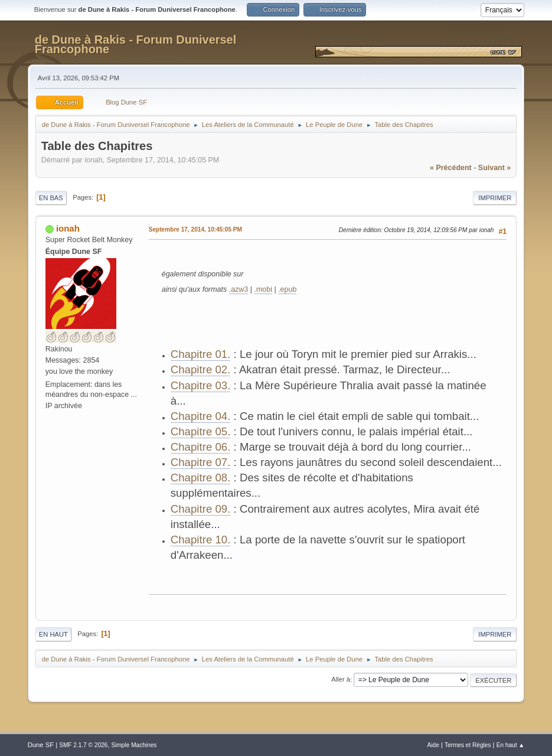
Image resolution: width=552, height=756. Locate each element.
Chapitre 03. (201, 385)
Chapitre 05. (201, 431)
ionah (68, 228)
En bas (51, 198)
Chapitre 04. (201, 416)
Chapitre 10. (201, 540)
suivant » (494, 168)
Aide (433, 745)
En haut (53, 634)
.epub (287, 289)
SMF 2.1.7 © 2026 (83, 745)
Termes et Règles (468, 745)
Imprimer (495, 198)
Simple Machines (134, 745)
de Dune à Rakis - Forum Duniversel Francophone (136, 44)
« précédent (451, 168)
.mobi (263, 289)
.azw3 (239, 289)
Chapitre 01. (201, 354)
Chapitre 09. (201, 509)
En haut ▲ (511, 745)
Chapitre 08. (201, 478)
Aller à (341, 680)
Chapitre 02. (201, 369)
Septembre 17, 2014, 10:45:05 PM (195, 229)
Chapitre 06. (201, 447)
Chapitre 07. (201, 462)
